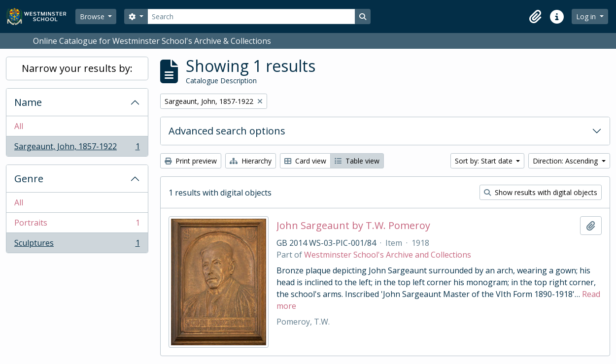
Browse (93, 17)
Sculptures (77, 245)
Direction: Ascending (566, 161)
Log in (587, 17)
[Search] (251, 17)
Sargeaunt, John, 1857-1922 (77, 148)
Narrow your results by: (77, 68)
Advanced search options (227, 131)
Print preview (191, 161)
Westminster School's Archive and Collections (388, 255)
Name (28, 102)
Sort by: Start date (485, 161)
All (19, 126)
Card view (305, 161)
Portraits (77, 225)
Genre (29, 179)
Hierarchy (251, 161)
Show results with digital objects (541, 192)
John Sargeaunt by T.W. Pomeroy (353, 226)
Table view (357, 161)
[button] (535, 17)
